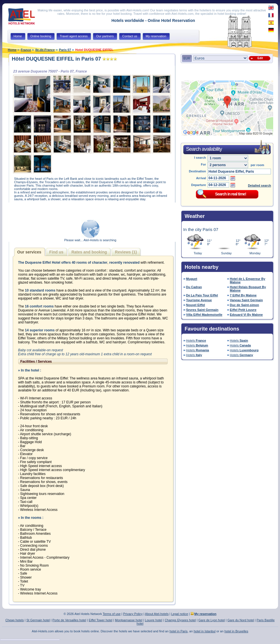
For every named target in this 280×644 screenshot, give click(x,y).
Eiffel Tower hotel (100, 620)
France (26, 50)
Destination (198, 171)
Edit (259, 58)
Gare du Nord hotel (241, 620)
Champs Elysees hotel (180, 620)
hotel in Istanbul (205, 631)
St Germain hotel (38, 620)
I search (200, 158)
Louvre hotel (154, 620)
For (204, 164)
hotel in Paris (179, 631)
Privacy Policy (133, 614)
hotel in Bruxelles (236, 631)
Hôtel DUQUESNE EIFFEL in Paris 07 (57, 59)
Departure (199, 185)
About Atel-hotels (157, 614)
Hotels (196, 340)
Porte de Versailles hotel (69, 620)
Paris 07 (65, 50)
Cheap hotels (15, 620)
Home (12, 50)
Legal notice (180, 614)
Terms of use (112, 614)
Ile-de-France (45, 50)
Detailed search (259, 185)
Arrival (201, 178)
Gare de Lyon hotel (212, 620)
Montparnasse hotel (129, 620)
